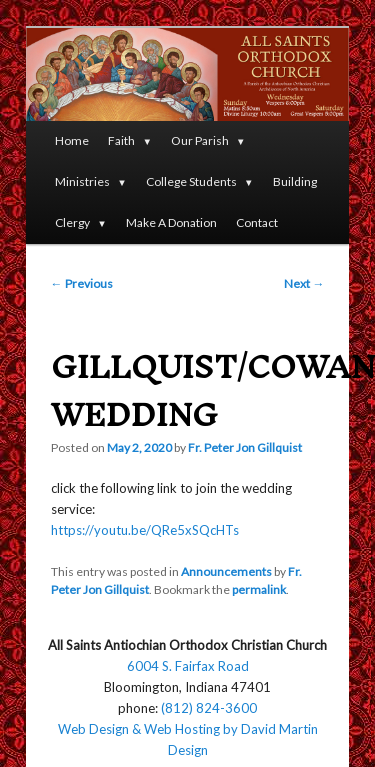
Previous (82, 283)
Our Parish (200, 140)
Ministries (82, 181)
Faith (121, 140)
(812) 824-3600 (209, 708)
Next (304, 283)
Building (295, 181)
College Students (191, 181)
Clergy (72, 222)
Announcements (226, 571)
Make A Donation (171, 222)
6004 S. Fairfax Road (188, 666)
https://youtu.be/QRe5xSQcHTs (145, 530)
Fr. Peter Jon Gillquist (245, 447)
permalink (259, 589)
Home (72, 140)
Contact (257, 222)
